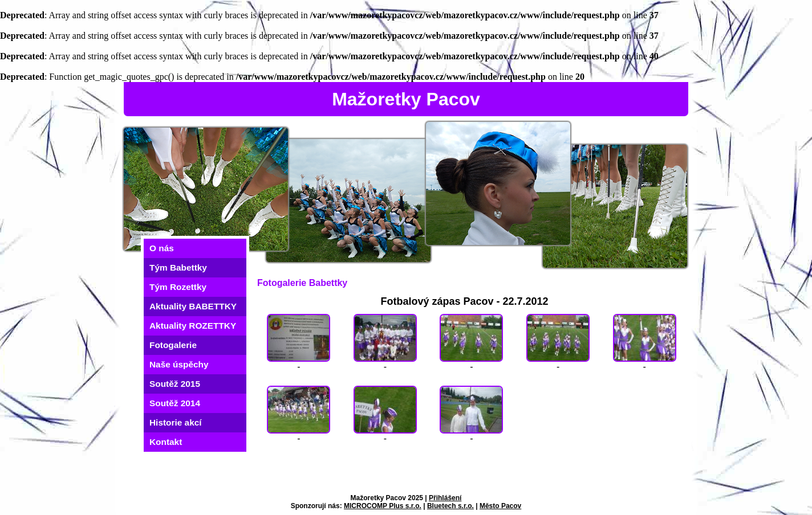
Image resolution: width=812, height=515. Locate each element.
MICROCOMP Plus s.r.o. (383, 506)
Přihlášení (445, 498)
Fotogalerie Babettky (302, 283)
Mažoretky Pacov (406, 99)
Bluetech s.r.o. (450, 506)
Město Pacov (500, 506)
